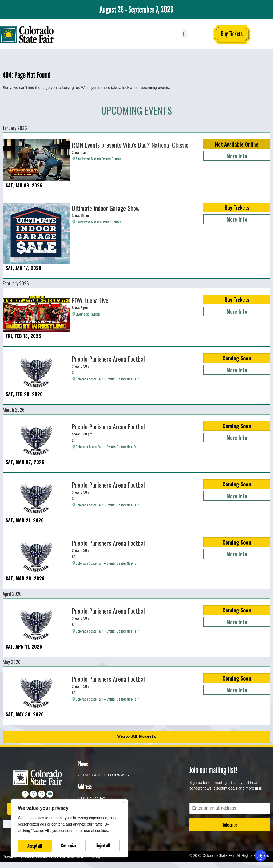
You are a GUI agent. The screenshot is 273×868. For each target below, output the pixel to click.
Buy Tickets (237, 207)
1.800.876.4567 (116, 775)
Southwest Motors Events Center (98, 159)
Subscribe (230, 825)
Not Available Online (237, 144)
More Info (237, 156)
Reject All (70, 846)
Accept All (104, 846)
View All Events (137, 737)
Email (194, 799)
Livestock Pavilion (88, 314)
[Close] (124, 804)
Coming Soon (237, 358)
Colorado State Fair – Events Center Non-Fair (107, 379)
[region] (69, 829)
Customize (35, 846)
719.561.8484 (89, 775)
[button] (184, 34)
